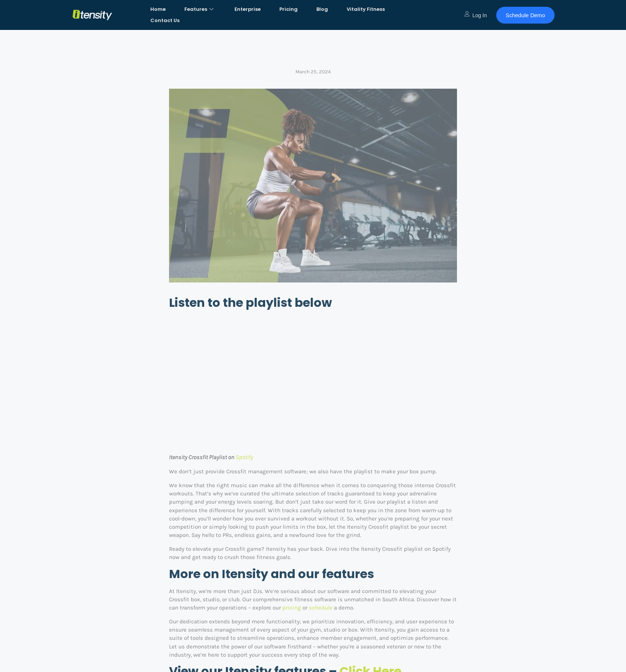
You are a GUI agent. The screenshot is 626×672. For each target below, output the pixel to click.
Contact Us (165, 20)
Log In (476, 15)
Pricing (289, 9)
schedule (321, 608)
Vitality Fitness (366, 9)
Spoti (242, 457)
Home (158, 9)
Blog (322, 9)
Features (199, 9)
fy (251, 457)
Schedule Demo (525, 15)
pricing (292, 608)
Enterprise (248, 9)
